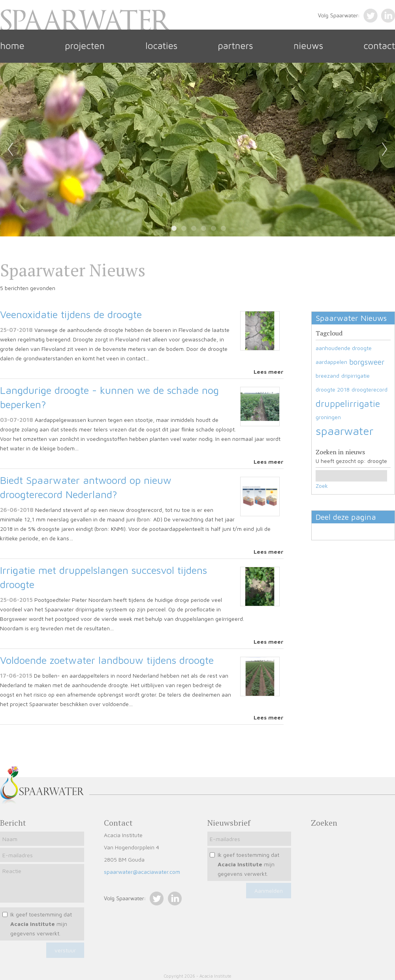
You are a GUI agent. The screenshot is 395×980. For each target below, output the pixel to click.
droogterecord (370, 389)
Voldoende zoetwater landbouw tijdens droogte (107, 660)
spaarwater (344, 431)
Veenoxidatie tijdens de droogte (71, 314)
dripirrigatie (355, 376)
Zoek (322, 486)
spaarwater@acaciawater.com (142, 872)
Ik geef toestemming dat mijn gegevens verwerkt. (41, 924)
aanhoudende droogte (344, 348)
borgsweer (367, 362)
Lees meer (269, 372)
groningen (328, 417)
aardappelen (331, 362)
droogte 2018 (333, 389)
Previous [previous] (10, 150)
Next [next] (385, 150)
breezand (327, 376)
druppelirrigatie (348, 403)
